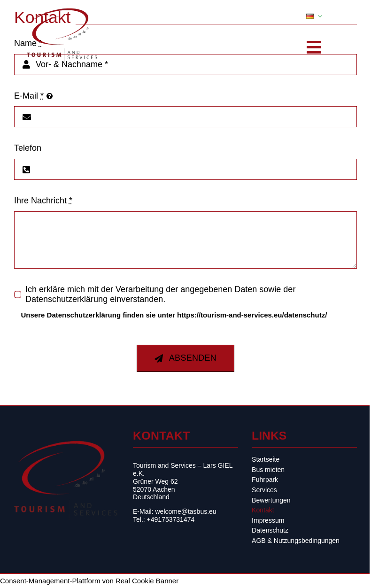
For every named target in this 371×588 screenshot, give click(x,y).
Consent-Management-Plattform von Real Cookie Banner (89, 581)
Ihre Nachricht (43, 201)
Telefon (28, 148)
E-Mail (29, 96)
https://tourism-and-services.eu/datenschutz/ (252, 315)
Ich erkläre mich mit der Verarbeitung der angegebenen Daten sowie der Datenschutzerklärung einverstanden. (160, 294)
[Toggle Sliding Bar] (314, 47)
